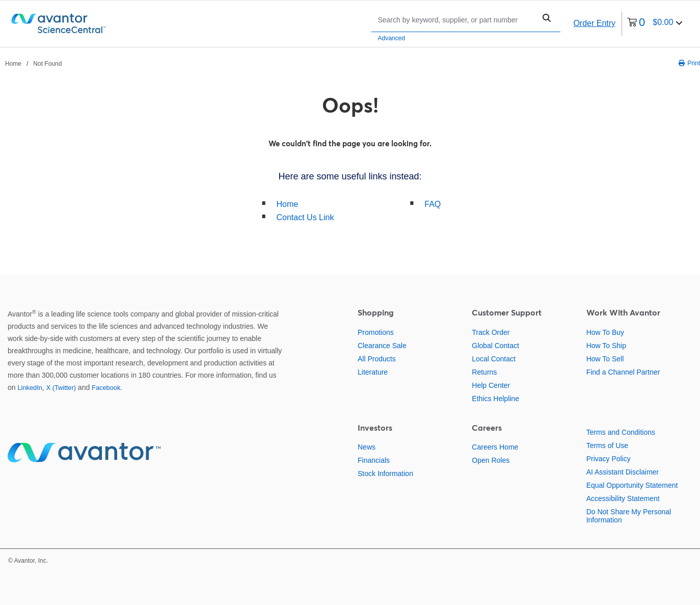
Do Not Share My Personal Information (629, 516)
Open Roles (491, 460)
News (367, 447)
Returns (484, 372)
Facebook (106, 388)
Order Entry (594, 23)
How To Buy (605, 332)
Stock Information (385, 474)
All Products (377, 359)
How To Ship (606, 346)
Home (288, 204)
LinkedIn (30, 388)
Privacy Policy (609, 459)
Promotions (376, 332)
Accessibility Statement (623, 498)
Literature (373, 372)
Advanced (391, 38)
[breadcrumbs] (33, 63)
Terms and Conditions (621, 432)
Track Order (491, 332)
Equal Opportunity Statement (632, 485)
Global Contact (495, 346)
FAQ (433, 204)
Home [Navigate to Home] (13, 64)
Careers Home (495, 447)
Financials (374, 460)
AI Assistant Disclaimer (623, 472)
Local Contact (494, 359)
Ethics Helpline (495, 399)
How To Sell (605, 359)
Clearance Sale (382, 346)
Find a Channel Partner (623, 372)
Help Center (491, 385)
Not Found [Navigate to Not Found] (47, 64)
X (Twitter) (61, 388)
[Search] (456, 20)
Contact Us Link (305, 217)
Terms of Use (607, 445)
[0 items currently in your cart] (655, 24)
